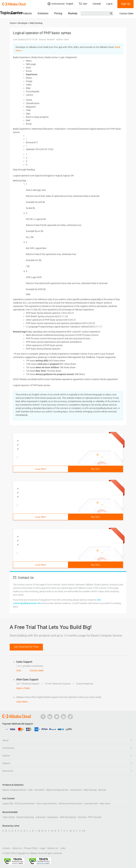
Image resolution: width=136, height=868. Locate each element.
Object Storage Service (57, 790)
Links (63, 848)
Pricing (58, 13)
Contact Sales (126, 13)
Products (27, 13)
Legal (42, 848)
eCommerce (76, 790)
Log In (109, 4)
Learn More (40, 469)
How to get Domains (47, 804)
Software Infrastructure (70, 804)
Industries (41, 817)
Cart (83, 4)
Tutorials (82, 817)
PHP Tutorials (95, 817)
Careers (6, 848)
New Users (105, 804)
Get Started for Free (26, 647)
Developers (53, 817)
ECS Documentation (25, 804)
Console (97, 4)
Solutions (43, 13)
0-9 (84, 831)
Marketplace (75, 13)
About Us (17, 848)
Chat (19, 670)
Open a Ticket (23, 688)
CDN (30, 790)
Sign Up (126, 4)
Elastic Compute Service (14, 790)
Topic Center (9, 817)
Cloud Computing (25, 817)
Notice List (53, 848)
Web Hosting (90, 790)
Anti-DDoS (39, 790)
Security (102, 790)
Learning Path (91, 804)
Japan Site (8, 804)
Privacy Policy (31, 848)
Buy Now (95, 469)
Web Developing (68, 817)
